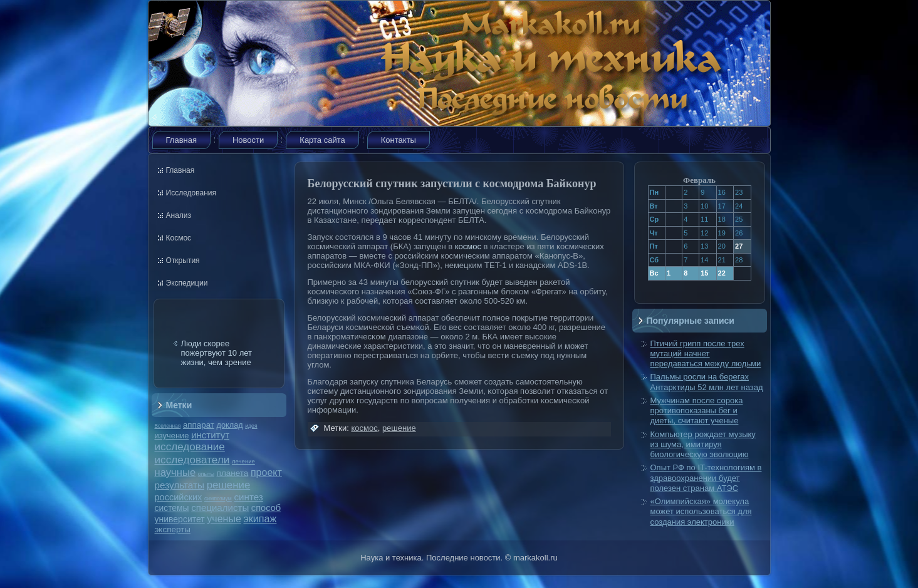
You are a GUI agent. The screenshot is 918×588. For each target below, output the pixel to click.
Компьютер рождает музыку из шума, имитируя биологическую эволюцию (703, 445)
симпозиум (218, 498)
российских (179, 497)
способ (266, 508)
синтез (248, 497)
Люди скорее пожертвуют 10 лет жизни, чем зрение (217, 353)
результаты (180, 485)
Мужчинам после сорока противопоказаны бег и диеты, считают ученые (697, 411)
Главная (181, 140)
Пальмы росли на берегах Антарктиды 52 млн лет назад (707, 382)
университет (180, 519)
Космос (179, 238)
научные (175, 472)
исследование (190, 446)
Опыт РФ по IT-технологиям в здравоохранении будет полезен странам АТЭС (706, 478)
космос (468, 246)
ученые (224, 519)
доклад (230, 425)
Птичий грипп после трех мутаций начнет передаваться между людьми (706, 354)
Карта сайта (322, 140)
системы (172, 508)
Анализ (179, 215)
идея (251, 426)
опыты (206, 474)
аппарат (199, 425)
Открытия (183, 260)
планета (233, 473)
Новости (248, 140)
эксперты (173, 529)
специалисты (220, 508)
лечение (243, 461)
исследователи (192, 460)
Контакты (399, 140)
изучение (172, 436)
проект (266, 472)
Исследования (191, 193)
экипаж (260, 518)
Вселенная (168, 426)
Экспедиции (187, 283)
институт (210, 435)
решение (229, 485)
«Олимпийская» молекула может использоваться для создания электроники (701, 512)
